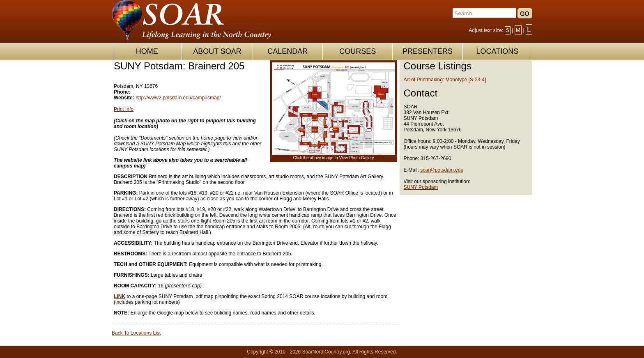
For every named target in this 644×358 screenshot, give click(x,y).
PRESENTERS (428, 51)
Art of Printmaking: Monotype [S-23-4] (445, 80)
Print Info (124, 109)
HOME (147, 51)
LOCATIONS (497, 51)
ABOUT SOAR (217, 51)
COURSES (358, 51)
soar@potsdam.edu (442, 170)
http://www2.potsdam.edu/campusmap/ (178, 98)
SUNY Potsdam (421, 187)
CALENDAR (287, 51)
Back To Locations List (136, 333)
